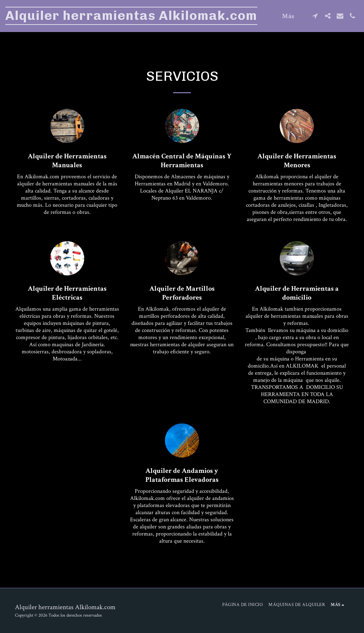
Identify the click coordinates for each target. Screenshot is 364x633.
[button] (315, 16)
